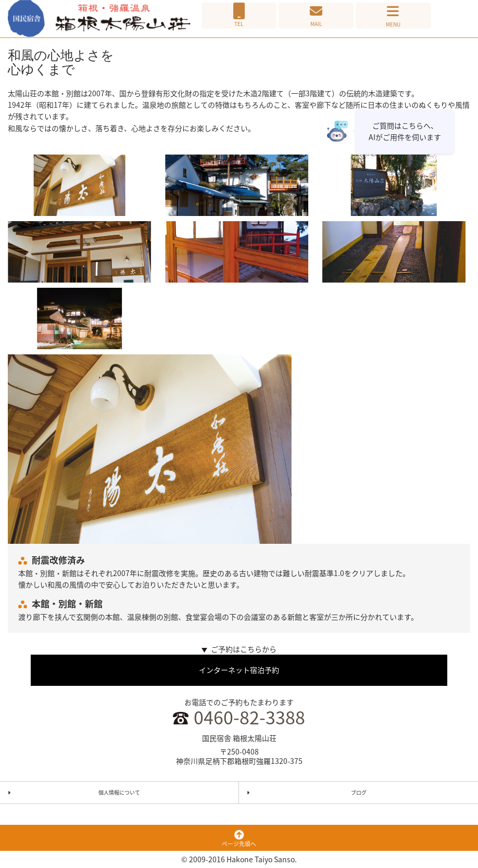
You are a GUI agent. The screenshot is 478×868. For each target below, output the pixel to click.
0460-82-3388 (249, 717)
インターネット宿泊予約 (239, 670)
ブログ (359, 792)
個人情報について (119, 792)
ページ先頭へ (239, 839)
